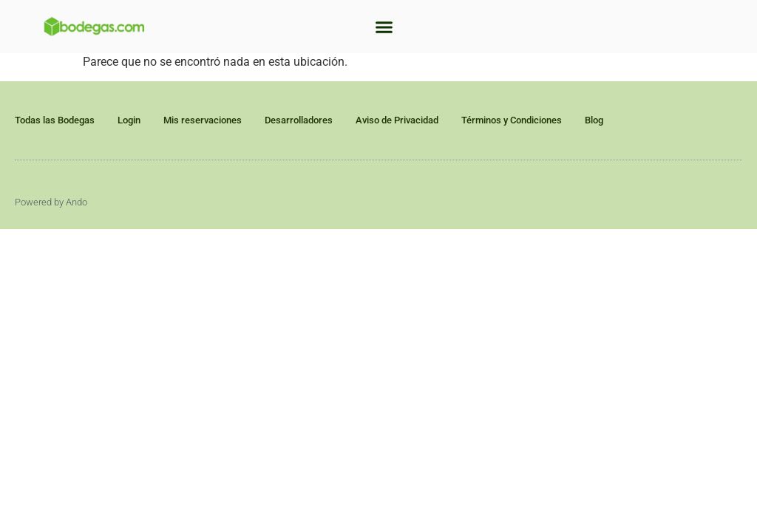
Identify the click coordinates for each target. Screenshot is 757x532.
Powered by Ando (51, 202)
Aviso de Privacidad (397, 120)
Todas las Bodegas (55, 120)
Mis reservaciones (203, 120)
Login (129, 120)
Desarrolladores (299, 120)
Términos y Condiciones (512, 120)
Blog (594, 120)
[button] (384, 27)
